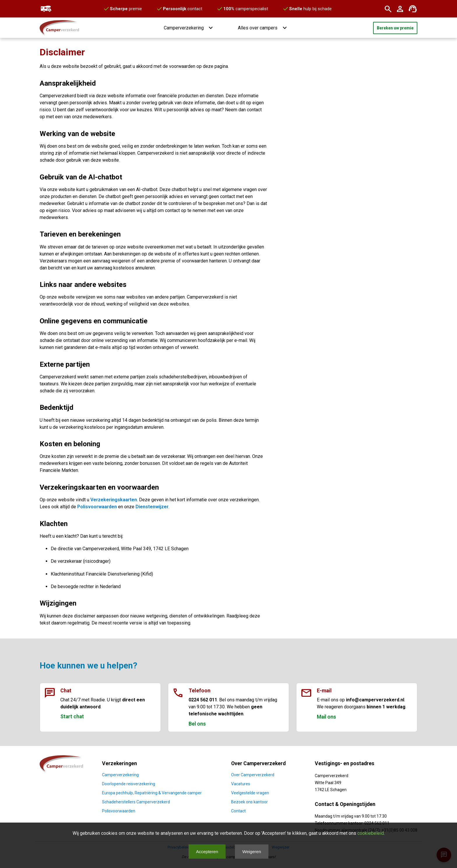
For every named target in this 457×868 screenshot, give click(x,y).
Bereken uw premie (395, 28)
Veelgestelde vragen (250, 793)
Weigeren (252, 852)
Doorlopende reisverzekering (129, 784)
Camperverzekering (120, 775)
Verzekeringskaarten (114, 500)
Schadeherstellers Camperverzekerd (136, 802)
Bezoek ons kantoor (249, 802)
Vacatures (241, 784)
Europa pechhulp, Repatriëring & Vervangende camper (152, 793)
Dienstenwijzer (152, 507)
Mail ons (326, 717)
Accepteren (207, 852)
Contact (238, 811)
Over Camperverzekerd (253, 775)
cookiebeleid (371, 833)
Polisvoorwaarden (97, 507)
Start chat (72, 717)
